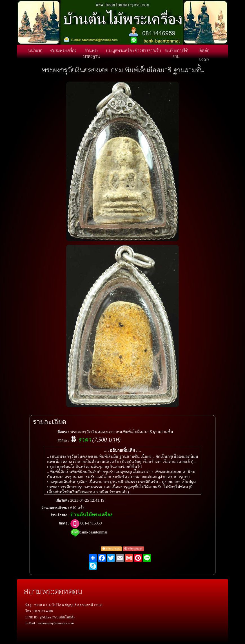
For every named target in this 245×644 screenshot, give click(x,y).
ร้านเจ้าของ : (60, 515)
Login (204, 59)
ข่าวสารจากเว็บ (148, 50)
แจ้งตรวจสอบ (111, 549)
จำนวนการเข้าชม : (55, 508)
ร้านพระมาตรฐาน (92, 53)
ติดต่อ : (64, 523)
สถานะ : (63, 440)
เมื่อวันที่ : (62, 501)
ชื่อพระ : (63, 432)
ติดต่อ (204, 50)
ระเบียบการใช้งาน (176, 53)
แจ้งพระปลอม (133, 549)
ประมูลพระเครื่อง (120, 50)
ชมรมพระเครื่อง (63, 50)
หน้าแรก (35, 50)
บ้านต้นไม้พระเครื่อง (91, 515)
